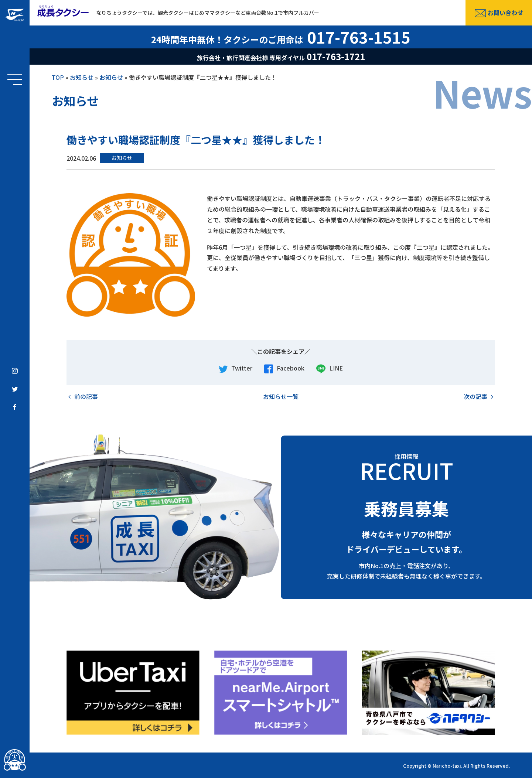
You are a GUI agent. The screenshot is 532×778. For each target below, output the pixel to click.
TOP (58, 77)
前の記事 (86, 396)
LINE (330, 368)
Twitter (236, 368)
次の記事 (475, 396)
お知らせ (82, 77)
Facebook (284, 368)
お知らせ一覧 (281, 396)
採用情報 (406, 467)
